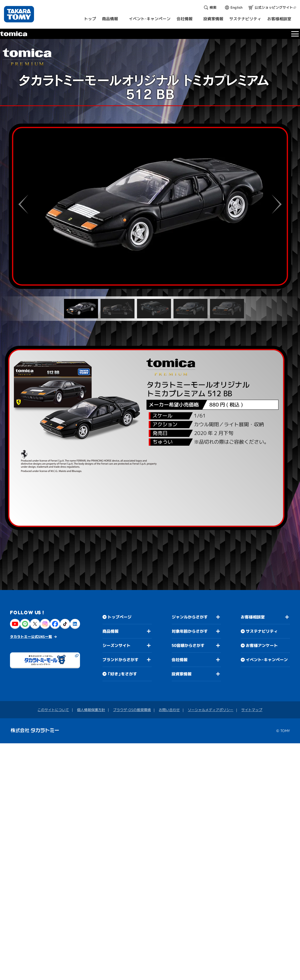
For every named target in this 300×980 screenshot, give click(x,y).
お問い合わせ (169, 710)
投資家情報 (181, 674)
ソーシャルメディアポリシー (210, 710)
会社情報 (179, 660)
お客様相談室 (253, 617)
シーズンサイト (116, 645)
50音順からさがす (188, 645)
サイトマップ (252, 710)
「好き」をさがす (122, 674)
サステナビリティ (262, 631)
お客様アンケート (262, 645)
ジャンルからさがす (190, 617)
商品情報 (110, 631)
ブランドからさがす (120, 659)
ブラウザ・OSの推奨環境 (132, 709)
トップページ (119, 617)
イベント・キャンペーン (267, 660)
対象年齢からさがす (190, 631)
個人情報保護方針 (91, 709)
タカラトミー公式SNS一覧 (31, 636)
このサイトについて (53, 709)
